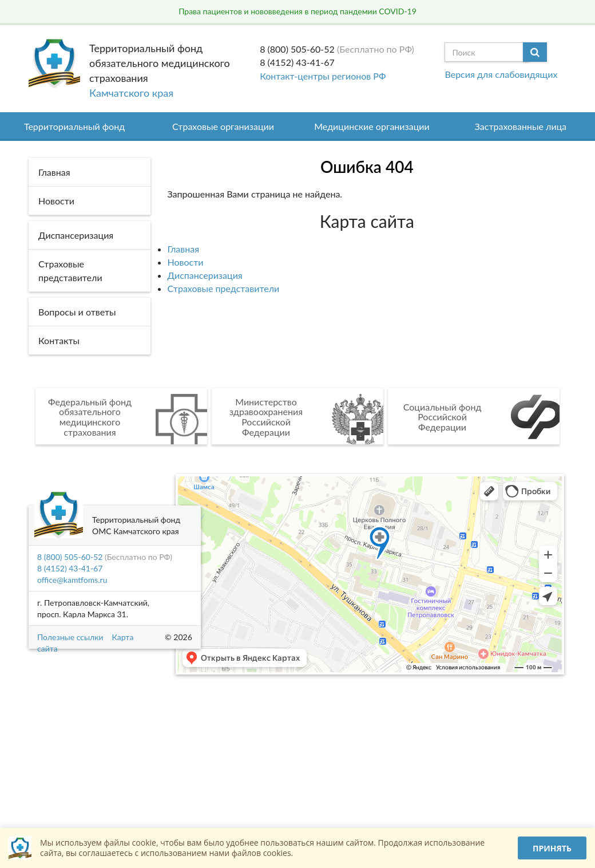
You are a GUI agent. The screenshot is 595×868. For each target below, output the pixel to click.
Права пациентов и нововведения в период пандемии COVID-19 (297, 11)
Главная (184, 249)
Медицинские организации (372, 126)
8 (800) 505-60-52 (297, 49)
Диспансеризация (205, 275)
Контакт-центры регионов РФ (323, 76)
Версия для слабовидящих (501, 74)
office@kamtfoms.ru (72, 580)
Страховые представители (224, 288)
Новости (186, 262)
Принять (552, 848)
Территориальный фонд (74, 126)
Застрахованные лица (521, 126)
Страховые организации (223, 126)
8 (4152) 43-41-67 (297, 62)
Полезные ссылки (70, 637)
